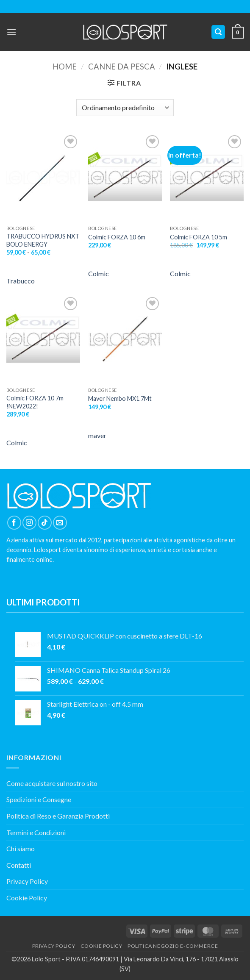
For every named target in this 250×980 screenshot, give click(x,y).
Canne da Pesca (122, 67)
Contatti (19, 865)
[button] (11, 32)
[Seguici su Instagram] (29, 523)
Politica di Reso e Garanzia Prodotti (58, 816)
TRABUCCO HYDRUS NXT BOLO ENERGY (43, 240)
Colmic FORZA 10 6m (117, 237)
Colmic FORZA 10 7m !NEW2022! (35, 402)
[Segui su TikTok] (45, 523)
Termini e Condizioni (36, 832)
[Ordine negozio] (125, 108)
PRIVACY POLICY (54, 946)
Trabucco (21, 281)
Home (65, 67)
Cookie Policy (27, 898)
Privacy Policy (27, 881)
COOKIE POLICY (101, 946)
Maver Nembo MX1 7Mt (120, 398)
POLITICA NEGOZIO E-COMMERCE (173, 946)
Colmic (99, 273)
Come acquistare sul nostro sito (52, 783)
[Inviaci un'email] (60, 523)
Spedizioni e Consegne (39, 799)
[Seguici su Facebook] (14, 523)
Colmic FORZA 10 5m (199, 237)
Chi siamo (21, 848)
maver (97, 435)
